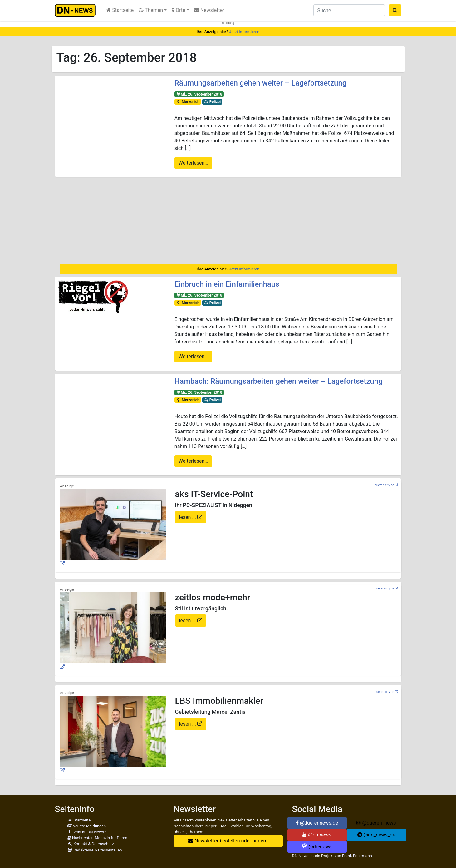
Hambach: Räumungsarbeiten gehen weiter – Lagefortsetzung (279, 381)
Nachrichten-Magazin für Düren (97, 838)
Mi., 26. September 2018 (199, 94)
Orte (179, 10)
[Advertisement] (228, 221)
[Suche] (349, 10)
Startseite (120, 10)
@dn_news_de (376, 835)
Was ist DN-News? (87, 832)
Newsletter (209, 10)
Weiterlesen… (193, 163)
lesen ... (188, 517)
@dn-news (317, 835)
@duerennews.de (317, 823)
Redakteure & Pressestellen (95, 850)
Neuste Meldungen (87, 826)
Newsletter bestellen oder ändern (228, 841)
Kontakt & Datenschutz (91, 844)
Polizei (212, 102)
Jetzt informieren (244, 32)
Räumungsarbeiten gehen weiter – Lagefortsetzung (261, 83)
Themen (151, 10)
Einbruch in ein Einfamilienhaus (227, 284)
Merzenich (188, 102)
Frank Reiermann (357, 856)
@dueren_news (376, 823)
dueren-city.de (384, 485)
